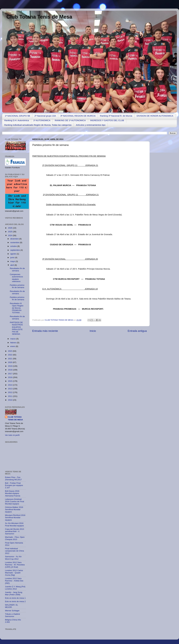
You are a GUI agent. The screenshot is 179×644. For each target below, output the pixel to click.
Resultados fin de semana (17, 270)
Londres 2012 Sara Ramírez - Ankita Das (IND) (14, 581)
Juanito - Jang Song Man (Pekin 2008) (14, 593)
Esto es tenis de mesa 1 (15, 598)
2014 (10, 385)
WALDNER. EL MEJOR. (12, 606)
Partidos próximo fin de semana (17, 286)
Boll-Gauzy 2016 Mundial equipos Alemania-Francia (13, 493)
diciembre (15, 239)
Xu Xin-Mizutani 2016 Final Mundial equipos (14, 524)
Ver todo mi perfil (12, 435)
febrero (14, 343)
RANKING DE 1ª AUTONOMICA (70, 120)
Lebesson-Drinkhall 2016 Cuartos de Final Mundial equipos (15, 501)
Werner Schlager (12, 611)
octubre (14, 246)
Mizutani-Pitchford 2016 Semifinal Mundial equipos (15, 518)
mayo (13, 261)
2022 (10, 355)
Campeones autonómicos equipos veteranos (16, 278)
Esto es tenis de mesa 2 (15, 601)
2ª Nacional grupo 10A (45, 116)
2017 (10, 374)
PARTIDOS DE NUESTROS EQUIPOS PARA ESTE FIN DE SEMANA (16, 328)
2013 (10, 389)
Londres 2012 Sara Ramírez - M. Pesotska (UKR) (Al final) (15, 565)
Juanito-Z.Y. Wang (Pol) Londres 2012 (15, 588)
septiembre (15, 250)
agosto (13, 254)
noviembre (15, 242)
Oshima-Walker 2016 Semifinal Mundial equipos (14, 509)
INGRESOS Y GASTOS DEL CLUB (107, 120)
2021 (10, 359)
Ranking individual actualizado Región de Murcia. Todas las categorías (38, 125)
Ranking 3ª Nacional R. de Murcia (116, 116)
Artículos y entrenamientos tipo (91, 125)
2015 (10, 381)
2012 (10, 392)
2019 (10, 366)
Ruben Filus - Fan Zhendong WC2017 (13, 478)
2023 (10, 351)
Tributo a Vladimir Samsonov (13, 615)
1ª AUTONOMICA (42, 120)
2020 (10, 362)
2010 (10, 400)
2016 (10, 377)
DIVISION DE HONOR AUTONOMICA (155, 116)
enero (13, 346)
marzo (13, 339)
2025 (10, 232)
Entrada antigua (137, 331)
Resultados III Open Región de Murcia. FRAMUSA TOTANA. (17, 308)
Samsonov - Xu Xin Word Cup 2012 (13, 558)
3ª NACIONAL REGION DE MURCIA (78, 116)
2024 (10, 235)
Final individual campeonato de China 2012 (14, 551)
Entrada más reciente (45, 331)
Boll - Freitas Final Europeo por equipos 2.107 (14, 485)
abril (12, 265)
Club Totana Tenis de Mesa (39, 17)
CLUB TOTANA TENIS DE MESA (59, 320)
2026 (10, 228)
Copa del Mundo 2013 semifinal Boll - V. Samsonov (15, 531)
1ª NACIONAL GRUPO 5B (17, 116)
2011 (10, 396)
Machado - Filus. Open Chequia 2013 (15, 538)
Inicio (93, 331)
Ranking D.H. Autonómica (17, 120)
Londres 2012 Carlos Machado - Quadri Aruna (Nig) (14, 573)
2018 (10, 370)
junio (13, 257)
